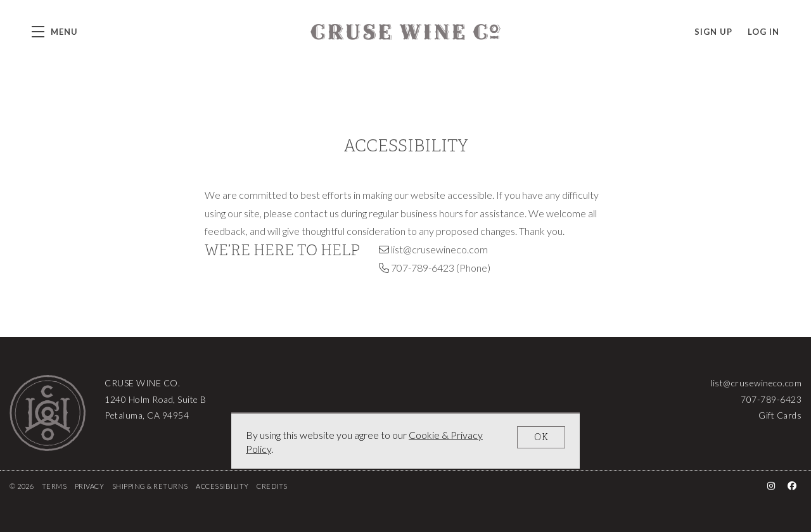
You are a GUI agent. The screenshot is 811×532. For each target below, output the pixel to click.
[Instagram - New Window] (771, 485)
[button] (55, 32)
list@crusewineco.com (439, 249)
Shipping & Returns (150, 486)
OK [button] (541, 437)
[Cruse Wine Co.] (48, 413)
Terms (54, 486)
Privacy (90, 486)
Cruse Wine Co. (405, 32)
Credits (272, 486)
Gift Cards (780, 415)
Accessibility (222, 486)
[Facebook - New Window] (792, 485)
